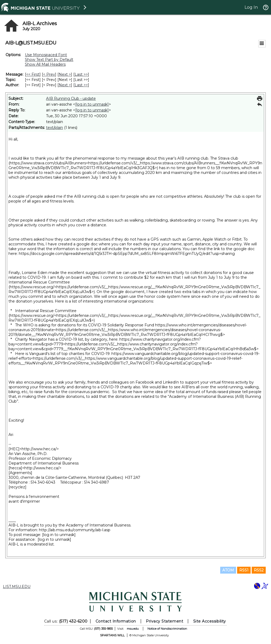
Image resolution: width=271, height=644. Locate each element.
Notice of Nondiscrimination (167, 629)
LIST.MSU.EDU (17, 587)
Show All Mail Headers (45, 64)
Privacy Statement (164, 621)
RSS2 (259, 570)
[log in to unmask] (92, 104)
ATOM (228, 570)
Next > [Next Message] (65, 74)
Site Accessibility (210, 621)
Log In (251, 7)
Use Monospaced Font (46, 55)
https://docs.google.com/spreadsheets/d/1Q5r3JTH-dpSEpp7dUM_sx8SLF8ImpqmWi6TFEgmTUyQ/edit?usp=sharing (127, 254)
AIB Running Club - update (71, 98)
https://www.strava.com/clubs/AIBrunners (48, 163)
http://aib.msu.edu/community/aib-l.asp (75, 530)
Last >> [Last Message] (81, 74)
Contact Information (116, 621)
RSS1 (244, 570)
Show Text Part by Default (49, 60)
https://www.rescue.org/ (32, 287)
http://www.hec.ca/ (39, 449)
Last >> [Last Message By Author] (81, 85)
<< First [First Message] (33, 74)
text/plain (55, 128)
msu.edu (133, 629)
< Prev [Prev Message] (49, 74)
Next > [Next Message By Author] (65, 85)
